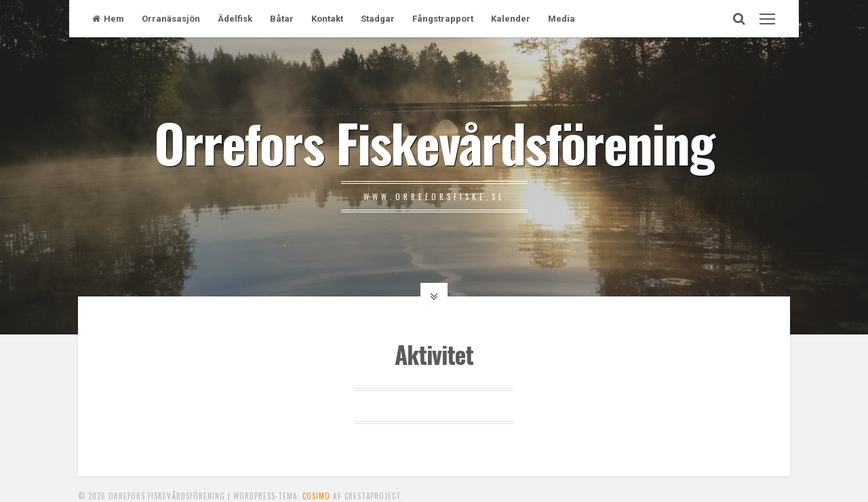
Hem (108, 19)
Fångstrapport (443, 19)
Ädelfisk (235, 19)
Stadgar (378, 19)
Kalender (511, 19)
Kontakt (327, 19)
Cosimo (316, 496)
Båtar (282, 19)
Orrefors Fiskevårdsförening (434, 142)
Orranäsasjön (171, 19)
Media (561, 19)
